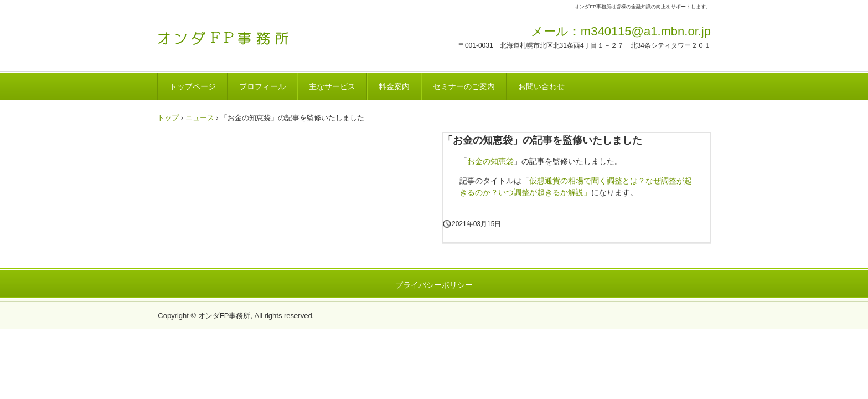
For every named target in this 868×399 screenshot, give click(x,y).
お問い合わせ (541, 86)
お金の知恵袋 (490, 161)
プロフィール (262, 86)
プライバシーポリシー (434, 285)
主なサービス (332, 86)
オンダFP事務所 (234, 35)
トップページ (193, 86)
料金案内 (394, 86)
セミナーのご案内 (464, 86)
